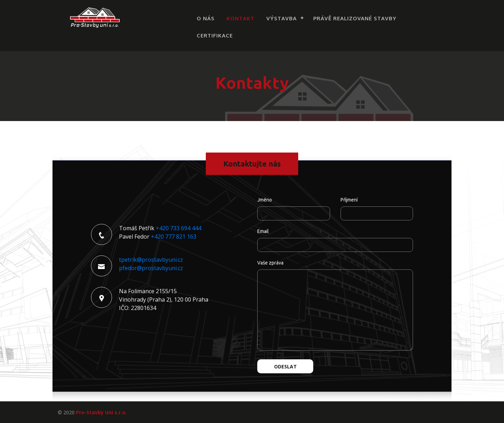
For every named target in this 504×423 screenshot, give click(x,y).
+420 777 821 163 (174, 237)
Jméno (265, 200)
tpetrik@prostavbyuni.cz (151, 260)
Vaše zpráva (270, 263)
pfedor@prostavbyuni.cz (151, 268)
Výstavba (282, 18)
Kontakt (240, 18)
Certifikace (215, 36)
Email (263, 231)
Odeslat (285, 366)
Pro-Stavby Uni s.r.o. (101, 412)
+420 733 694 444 (178, 228)
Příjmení (349, 200)
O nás (206, 18)
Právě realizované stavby (355, 18)
